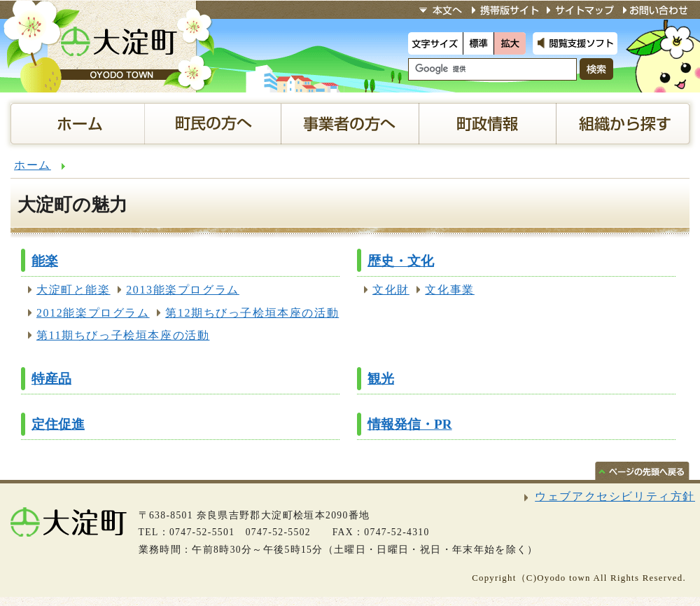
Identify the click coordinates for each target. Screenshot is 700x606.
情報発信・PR (410, 424)
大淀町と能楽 (73, 290)
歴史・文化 (401, 261)
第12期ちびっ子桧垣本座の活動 (252, 313)
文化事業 (449, 290)
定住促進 (58, 424)
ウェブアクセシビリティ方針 (615, 496)
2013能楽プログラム (183, 290)
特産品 (51, 379)
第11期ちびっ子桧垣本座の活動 (123, 335)
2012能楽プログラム (93, 313)
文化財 (391, 290)
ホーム (33, 165)
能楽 (45, 261)
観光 (381, 379)
